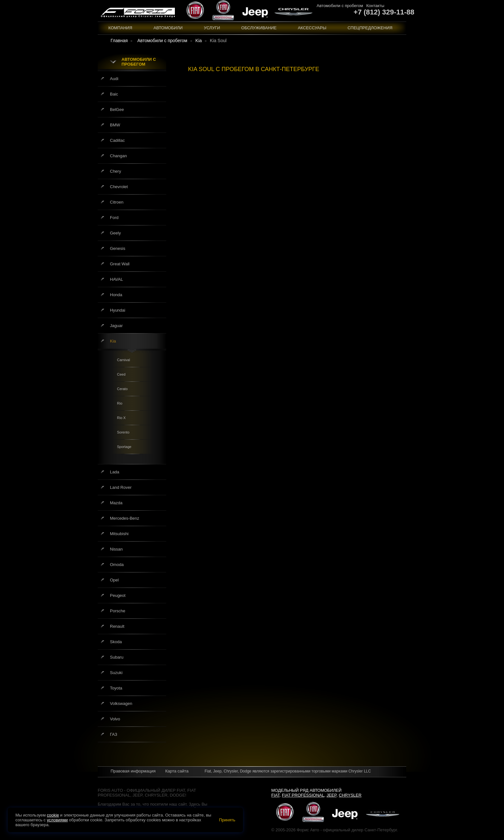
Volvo (115, 719)
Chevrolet (119, 187)
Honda (116, 295)
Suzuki (116, 673)
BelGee (117, 110)
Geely (115, 233)
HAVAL (117, 279)
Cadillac (117, 140)
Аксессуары (312, 28)
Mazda (116, 503)
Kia (113, 341)
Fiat (275, 795)
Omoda (117, 565)
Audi (114, 79)
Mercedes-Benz (125, 518)
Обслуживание (259, 28)
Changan (118, 156)
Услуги (212, 28)
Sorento (123, 432)
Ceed (121, 374)
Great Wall (120, 264)
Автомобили (168, 28)
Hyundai (118, 310)
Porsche (118, 611)
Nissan (116, 549)
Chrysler (350, 795)
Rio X (121, 418)
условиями (57, 820)
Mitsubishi (119, 534)
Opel (114, 580)
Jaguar (116, 326)
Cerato (122, 389)
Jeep (332, 795)
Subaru (117, 657)
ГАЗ (114, 734)
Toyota (116, 688)
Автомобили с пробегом (340, 6)
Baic (114, 94)
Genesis (118, 248)
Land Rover (121, 487)
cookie (53, 815)
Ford (114, 218)
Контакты (375, 6)
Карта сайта (177, 771)
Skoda (116, 642)
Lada (115, 472)
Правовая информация (133, 771)
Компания (120, 28)
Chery (116, 171)
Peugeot (118, 595)
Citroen (117, 202)
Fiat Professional (303, 795)
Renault (117, 626)
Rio (120, 403)
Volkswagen (121, 703)
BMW (115, 125)
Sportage (124, 447)
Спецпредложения (370, 28)
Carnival (123, 360)
